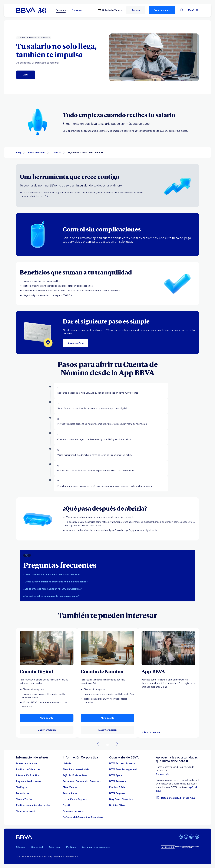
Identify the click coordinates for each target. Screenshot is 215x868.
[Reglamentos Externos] (28, 781)
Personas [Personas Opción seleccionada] (61, 10)
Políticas (71, 847)
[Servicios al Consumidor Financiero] (82, 781)
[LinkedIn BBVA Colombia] (191, 837)
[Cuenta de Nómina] (107, 671)
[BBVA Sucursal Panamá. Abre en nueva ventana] (122, 763)
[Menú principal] (193, 10)
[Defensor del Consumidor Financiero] (83, 817)
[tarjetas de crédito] (27, 811)
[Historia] (67, 763)
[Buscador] (182, 10)
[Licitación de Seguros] (75, 799)
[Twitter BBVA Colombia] (186, 837)
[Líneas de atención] (26, 763)
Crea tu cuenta (162, 10)
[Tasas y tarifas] (24, 799)
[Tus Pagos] (22, 787)
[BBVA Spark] (116, 775)
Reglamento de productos (96, 847)
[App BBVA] (168, 671)
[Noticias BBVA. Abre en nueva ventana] (117, 805)
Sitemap (21, 847)
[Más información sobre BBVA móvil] (168, 648)
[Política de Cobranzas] (28, 769)
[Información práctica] (28, 775)
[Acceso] (136, 10)
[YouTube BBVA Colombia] (197, 837)
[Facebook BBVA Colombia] (181, 837)
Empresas (77, 10)
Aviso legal (55, 847)
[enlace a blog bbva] (121, 799)
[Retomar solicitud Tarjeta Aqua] (177, 797)
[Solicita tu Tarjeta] (110, 10)
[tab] (107, 575)
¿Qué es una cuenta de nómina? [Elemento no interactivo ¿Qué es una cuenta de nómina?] (86, 153)
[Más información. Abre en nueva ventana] (47, 648)
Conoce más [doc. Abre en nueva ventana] (163, 774)
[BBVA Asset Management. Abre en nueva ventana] (123, 769)
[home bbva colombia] (31, 10)
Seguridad (37, 847)
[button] (47, 718)
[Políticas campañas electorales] (33, 805)
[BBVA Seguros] (117, 793)
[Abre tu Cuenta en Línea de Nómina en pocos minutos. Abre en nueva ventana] (26, 75)
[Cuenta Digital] (47, 671)
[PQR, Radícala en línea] (75, 775)
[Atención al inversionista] (76, 769)
